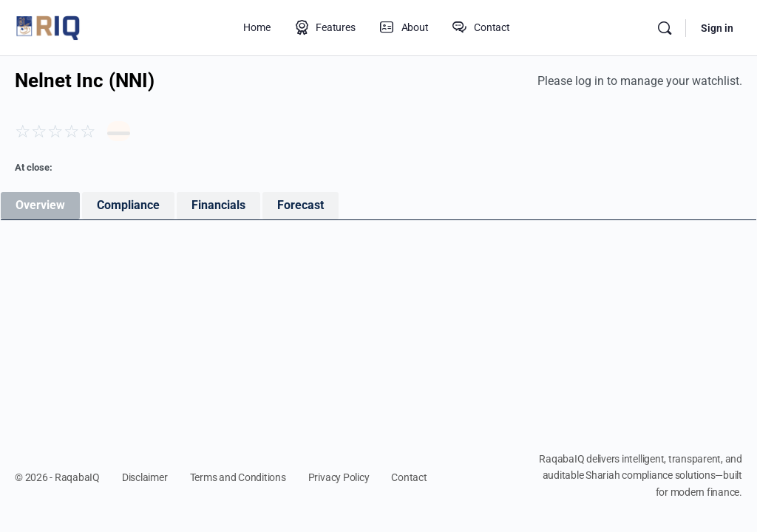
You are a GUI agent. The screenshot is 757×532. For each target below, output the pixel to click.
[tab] (40, 206)
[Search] (665, 28)
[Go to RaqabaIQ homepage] (48, 27)
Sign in (717, 28)
